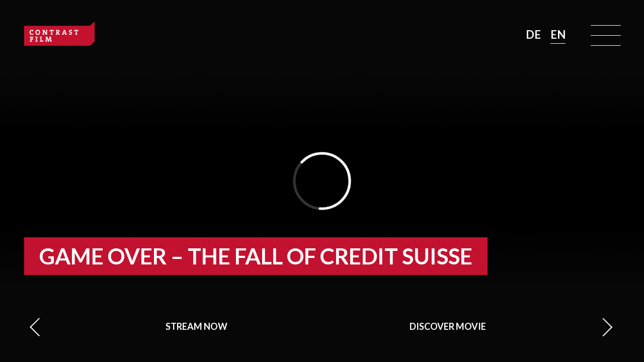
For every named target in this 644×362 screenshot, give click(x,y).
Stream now (196, 326)
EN (558, 34)
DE (534, 34)
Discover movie (448, 326)
